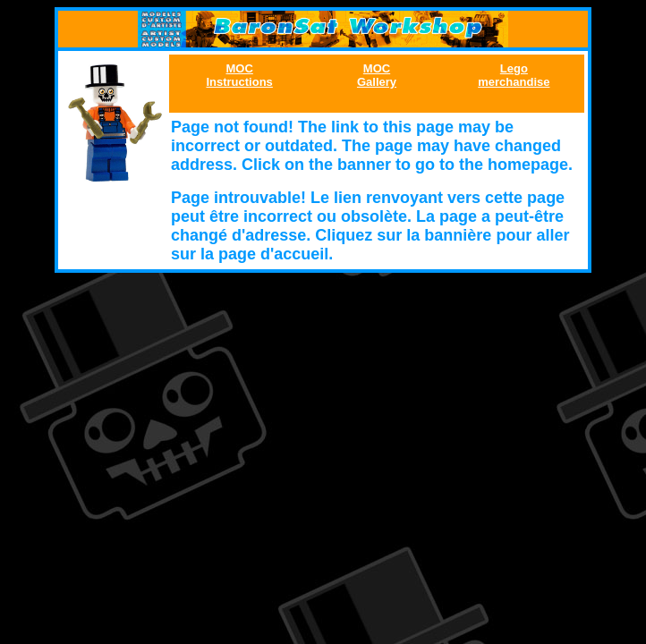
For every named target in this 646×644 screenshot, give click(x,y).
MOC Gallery (377, 75)
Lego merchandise (514, 75)
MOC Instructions (239, 75)
